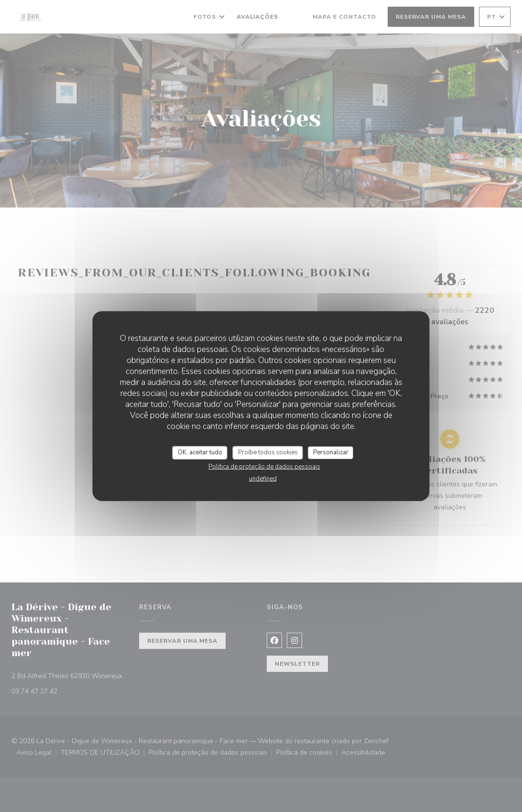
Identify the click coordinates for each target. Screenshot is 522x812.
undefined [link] (263, 478)
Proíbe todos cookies (268, 452)
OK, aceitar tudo (200, 452)
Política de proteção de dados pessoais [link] (264, 466)
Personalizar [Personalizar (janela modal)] (331, 452)
